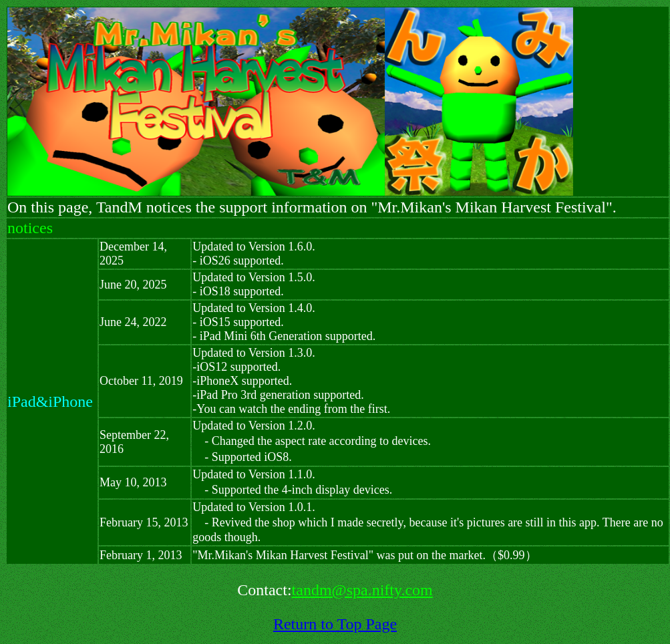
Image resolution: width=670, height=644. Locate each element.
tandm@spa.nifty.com (362, 590)
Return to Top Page (335, 624)
